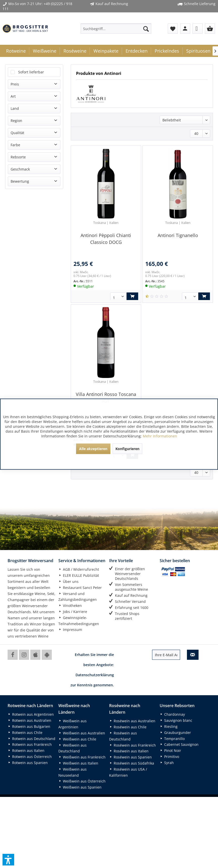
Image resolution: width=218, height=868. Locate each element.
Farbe (15, 145)
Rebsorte (18, 157)
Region (16, 121)
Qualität (17, 133)
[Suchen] (146, 29)
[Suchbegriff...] (116, 29)
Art (13, 96)
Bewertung (20, 181)
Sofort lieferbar (31, 72)
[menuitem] (116, 29)
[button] (8, 860)
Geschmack (20, 169)
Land (15, 108)
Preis (15, 84)
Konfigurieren (127, 448)
